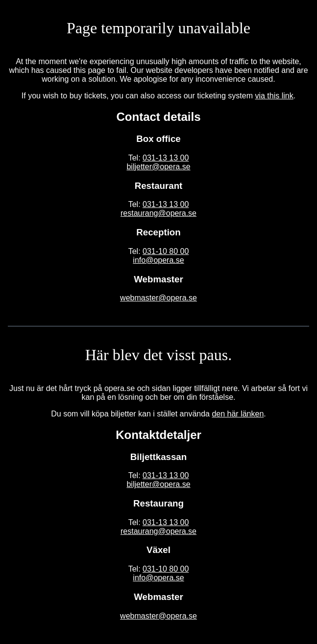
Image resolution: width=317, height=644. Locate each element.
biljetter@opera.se (158, 167)
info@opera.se (158, 260)
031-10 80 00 (166, 251)
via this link (274, 96)
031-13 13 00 (166, 158)
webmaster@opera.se (158, 298)
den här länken (238, 414)
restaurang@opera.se (158, 213)
